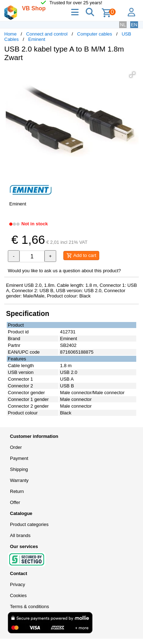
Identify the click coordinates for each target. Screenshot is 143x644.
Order (16, 447)
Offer (15, 502)
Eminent (37, 39)
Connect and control (47, 34)
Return (17, 491)
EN (134, 25)
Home (10, 34)
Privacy (18, 584)
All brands (20, 535)
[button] (132, 75)
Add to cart (81, 256)
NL (123, 25)
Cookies (18, 595)
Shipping (19, 469)
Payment (19, 458)
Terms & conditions (30, 607)
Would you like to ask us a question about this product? (64, 271)
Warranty (19, 480)
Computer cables (95, 34)
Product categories (29, 524)
